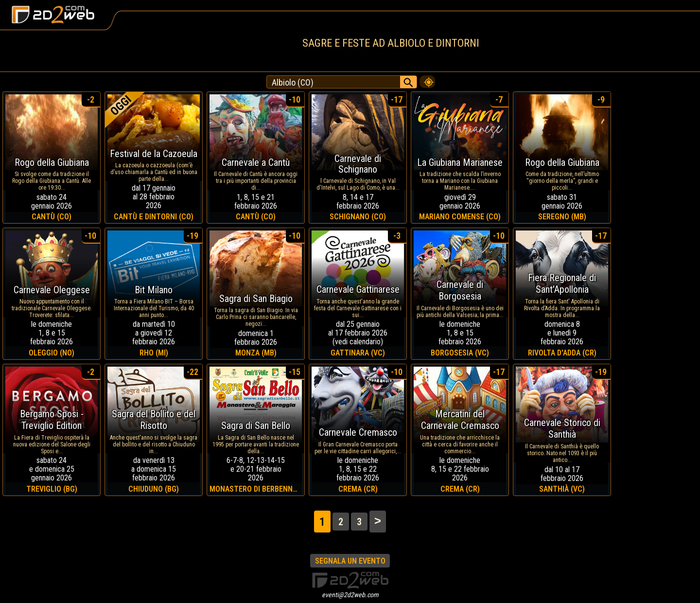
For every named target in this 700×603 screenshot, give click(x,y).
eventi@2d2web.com (350, 595)
